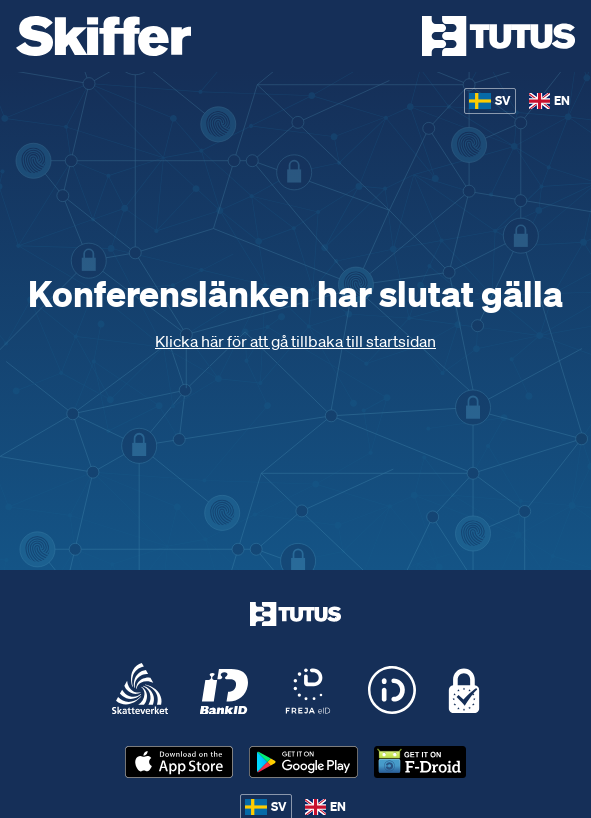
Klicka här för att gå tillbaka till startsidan (295, 341)
